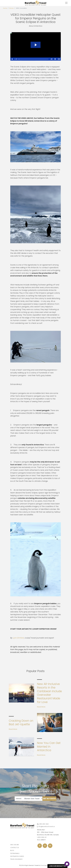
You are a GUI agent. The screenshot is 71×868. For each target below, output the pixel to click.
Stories (11, 8)
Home (5, 8)
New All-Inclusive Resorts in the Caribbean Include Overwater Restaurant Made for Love (49, 693)
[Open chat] (67, 864)
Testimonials (15, 853)
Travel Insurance (16, 859)
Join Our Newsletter (57, 866)
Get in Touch (49, 799)
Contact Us (15, 848)
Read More (41, 707)
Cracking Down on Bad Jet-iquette (21, 723)
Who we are (15, 845)
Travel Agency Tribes (46, 865)
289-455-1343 (44, 824)
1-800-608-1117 (42, 837)
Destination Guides (17, 856)
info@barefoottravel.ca (47, 827)
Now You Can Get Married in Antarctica (49, 747)
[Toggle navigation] (66, 3)
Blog (12, 850)
